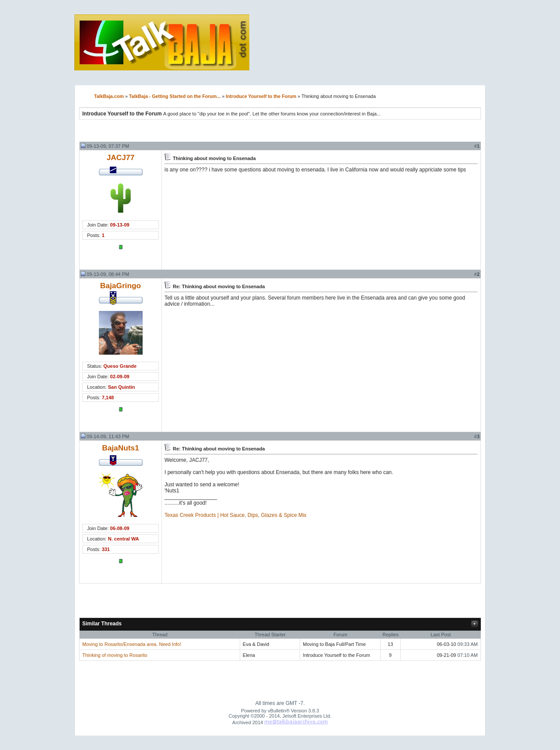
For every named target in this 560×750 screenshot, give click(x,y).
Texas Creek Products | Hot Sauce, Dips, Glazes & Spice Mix (236, 515)
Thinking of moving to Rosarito (115, 655)
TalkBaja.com (109, 96)
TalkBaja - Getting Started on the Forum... (175, 96)
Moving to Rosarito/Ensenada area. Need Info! (132, 644)
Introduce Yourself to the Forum (261, 96)
